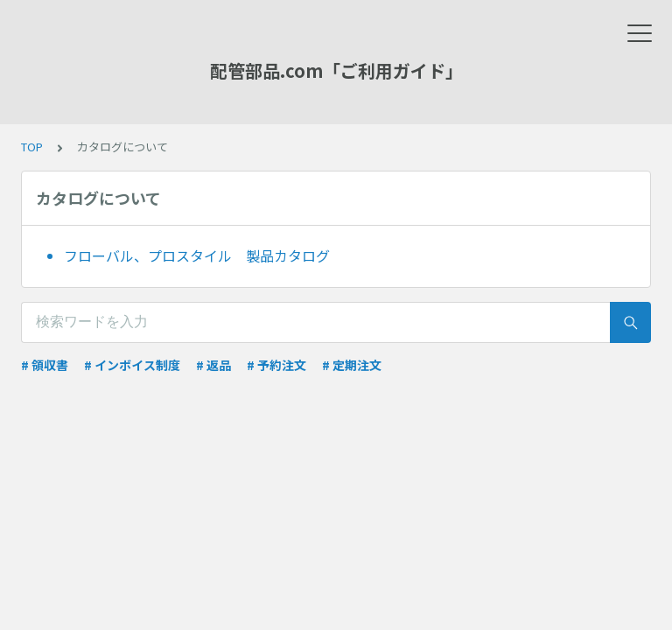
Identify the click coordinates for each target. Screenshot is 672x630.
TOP (32, 147)
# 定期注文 (352, 365)
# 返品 (213, 365)
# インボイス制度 (132, 365)
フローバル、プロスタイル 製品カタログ (197, 255)
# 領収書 (45, 365)
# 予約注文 (276, 365)
